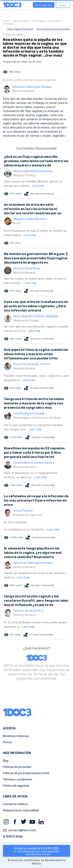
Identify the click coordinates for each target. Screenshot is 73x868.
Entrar (63, 5)
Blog (6, 761)
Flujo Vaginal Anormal (20, 29)
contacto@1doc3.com (20, 830)
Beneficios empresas (16, 736)
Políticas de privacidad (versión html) (26, 773)
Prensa (7, 742)
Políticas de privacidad (17, 767)
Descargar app (44, 5)
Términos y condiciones (18, 780)
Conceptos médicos (15, 804)
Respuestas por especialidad (21, 810)
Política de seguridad (16, 786)
